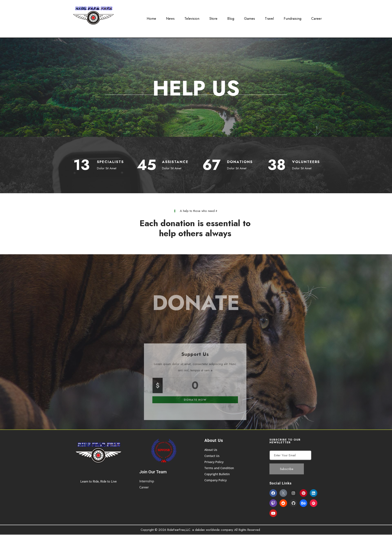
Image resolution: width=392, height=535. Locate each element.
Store (213, 17)
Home (151, 17)
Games (250, 17)
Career (316, 17)
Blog (231, 17)
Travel (269, 17)
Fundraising (293, 17)
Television (192, 17)
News (170, 17)
